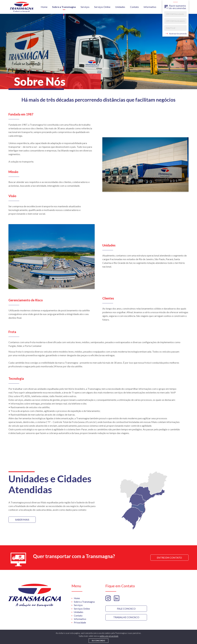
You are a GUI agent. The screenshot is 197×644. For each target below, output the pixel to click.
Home (44, 7)
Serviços (85, 7)
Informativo (150, 7)
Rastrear (178, 34)
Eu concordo (98, 641)
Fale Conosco (126, 609)
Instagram (108, 598)
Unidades (120, 7)
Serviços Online (102, 7)
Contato (134, 7)
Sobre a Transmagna (64, 7)
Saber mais (22, 520)
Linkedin (117, 598)
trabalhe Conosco (126, 617)
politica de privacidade (109, 636)
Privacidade (80, 622)
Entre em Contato (169, 558)
